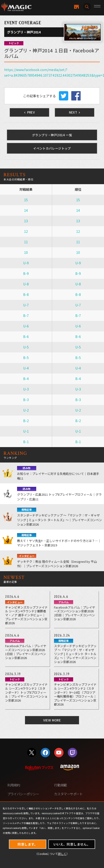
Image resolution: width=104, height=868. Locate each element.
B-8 (26, 294)
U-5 (26, 347)
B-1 (26, 442)
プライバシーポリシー (23, 794)
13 (26, 221)
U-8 (26, 284)
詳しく (62, 854)
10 (26, 252)
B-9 (26, 273)
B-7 (26, 316)
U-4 (26, 368)
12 (26, 231)
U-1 (26, 431)
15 (26, 200)
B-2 (26, 421)
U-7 (26, 305)
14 (26, 210)
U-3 (26, 389)
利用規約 (14, 785)
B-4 (26, 379)
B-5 (26, 358)
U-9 (26, 263)
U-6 (26, 326)
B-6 (26, 337)
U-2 (26, 410)
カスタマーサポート (68, 794)
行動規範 (60, 785)
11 (26, 242)
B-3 (26, 400)
